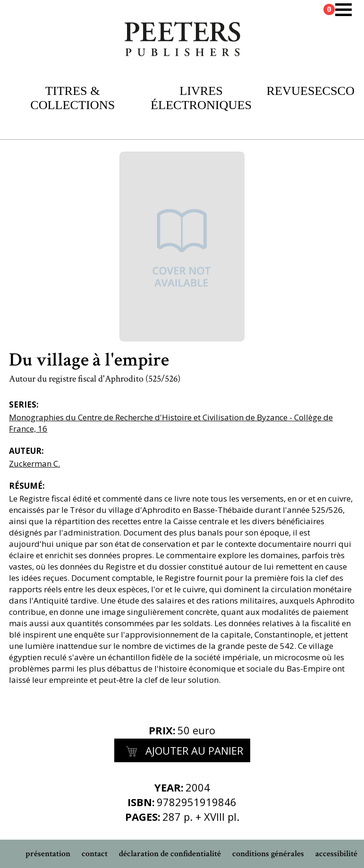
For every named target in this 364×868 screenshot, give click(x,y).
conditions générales (268, 854)
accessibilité (336, 854)
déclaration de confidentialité (170, 854)
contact (95, 854)
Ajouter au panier (182, 752)
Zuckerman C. (34, 464)
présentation (48, 854)
